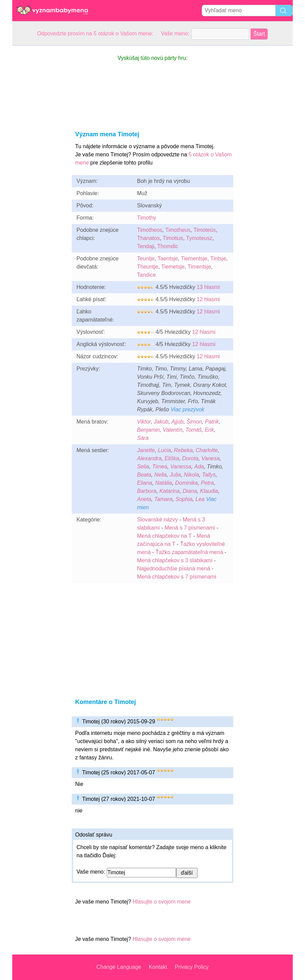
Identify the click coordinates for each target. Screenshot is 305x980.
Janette (146, 450)
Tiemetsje (173, 267)
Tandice (146, 275)
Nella (160, 475)
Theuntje (148, 267)
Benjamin (148, 430)
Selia (143, 467)
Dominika (187, 483)
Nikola (191, 475)
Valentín (173, 430)
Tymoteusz (199, 238)
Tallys (209, 475)
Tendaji (146, 246)
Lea (200, 499)
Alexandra (149, 458)
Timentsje (199, 267)
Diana (190, 491)
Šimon (194, 422)
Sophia (184, 499)
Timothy (147, 218)
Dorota (190, 458)
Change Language (119, 967)
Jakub (161, 422)
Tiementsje (194, 259)
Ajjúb (177, 422)
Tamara (164, 499)
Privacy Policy (192, 967)
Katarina (170, 491)
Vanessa (181, 467)
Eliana (145, 483)
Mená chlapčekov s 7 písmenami (177, 577)
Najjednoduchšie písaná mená (174, 569)
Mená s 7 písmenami (190, 528)
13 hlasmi (208, 287)
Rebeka (183, 450)
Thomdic (168, 246)
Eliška (172, 458)
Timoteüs (205, 230)
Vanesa (210, 458)
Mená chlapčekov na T (164, 536)
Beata (144, 475)
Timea (159, 467)
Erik (209, 430)
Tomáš (194, 430)
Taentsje (168, 259)
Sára (143, 438)
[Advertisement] (39, 148)
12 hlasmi (208, 299)
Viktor (144, 422)
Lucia (164, 450)
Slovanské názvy (157, 520)
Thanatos (148, 238)
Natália (164, 483)
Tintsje (218, 259)
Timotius (173, 238)
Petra (207, 483)
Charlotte (207, 450)
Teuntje (146, 259)
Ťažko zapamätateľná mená (189, 552)
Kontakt (158, 967)
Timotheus (178, 230)
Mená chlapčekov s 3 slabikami (175, 560)
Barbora (147, 491)
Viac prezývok (188, 409)
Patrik (212, 422)
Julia (175, 475)
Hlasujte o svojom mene (162, 902)
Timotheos (150, 230)
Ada (199, 467)
